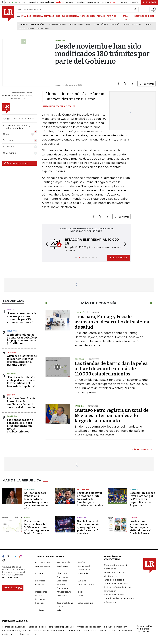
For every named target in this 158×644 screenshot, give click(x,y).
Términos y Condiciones (116, 583)
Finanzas (81, 517)
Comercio (12, 416)
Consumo (40, 573)
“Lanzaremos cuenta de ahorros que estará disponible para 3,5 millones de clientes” (22, 318)
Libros (31, 28)
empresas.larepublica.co (61, 627)
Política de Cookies (114, 595)
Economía (83, 573)
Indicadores (41, 592)
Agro (27, 517)
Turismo (134, 517)
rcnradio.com (90, 630)
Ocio (80, 595)
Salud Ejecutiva (85, 603)
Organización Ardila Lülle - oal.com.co (144, 629)
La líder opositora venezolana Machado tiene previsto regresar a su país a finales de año (36, 501)
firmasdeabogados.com (89, 627)
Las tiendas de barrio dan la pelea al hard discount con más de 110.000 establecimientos (20, 426)
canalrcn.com (74, 630)
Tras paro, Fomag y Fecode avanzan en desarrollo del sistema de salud (112, 322)
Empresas (40, 581)
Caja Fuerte (62, 566)
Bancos (11, 310)
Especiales (62, 581)
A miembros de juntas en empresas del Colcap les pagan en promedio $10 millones (22, 339)
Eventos (82, 581)
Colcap (147, 24)
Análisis (81, 562)
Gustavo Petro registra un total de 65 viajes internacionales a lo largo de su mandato (112, 416)
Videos (60, 610)
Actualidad (83, 489)
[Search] (135, 9)
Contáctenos (111, 576)
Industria (12, 331)
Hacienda (11, 352)
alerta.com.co (9, 634)
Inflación (116, 24)
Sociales (39, 610)
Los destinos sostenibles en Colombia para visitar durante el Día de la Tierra (140, 527)
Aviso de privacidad (114, 580)
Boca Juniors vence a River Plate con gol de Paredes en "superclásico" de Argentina (143, 499)
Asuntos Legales (43, 566)
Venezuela (29, 489)
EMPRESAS (49, 16)
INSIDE (151, 16)
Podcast (39, 603)
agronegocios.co (37, 627)
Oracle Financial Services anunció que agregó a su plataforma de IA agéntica (88, 527)
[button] (46, 245)
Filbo (22, 28)
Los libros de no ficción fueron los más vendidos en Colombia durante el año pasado (21, 403)
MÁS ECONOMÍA (140, 449)
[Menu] (19, 16)
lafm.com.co (126, 630)
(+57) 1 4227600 (11, 577)
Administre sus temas (16, 163)
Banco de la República (97, 24)
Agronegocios (42, 562)
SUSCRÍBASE (149, 2)
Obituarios (62, 595)
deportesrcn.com (28, 634)
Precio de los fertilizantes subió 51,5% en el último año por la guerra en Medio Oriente (37, 527)
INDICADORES (140, 16)
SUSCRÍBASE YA (119, 258)
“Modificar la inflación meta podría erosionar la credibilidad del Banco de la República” (21, 382)
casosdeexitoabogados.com (17, 630)
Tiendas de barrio (57, 24)
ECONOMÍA (38, 16)
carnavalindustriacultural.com (49, 630)
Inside (81, 592)
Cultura (11, 395)
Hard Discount (76, 24)
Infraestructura (64, 592)
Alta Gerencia (63, 562)
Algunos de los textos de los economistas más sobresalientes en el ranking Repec (22, 360)
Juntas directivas (132, 24)
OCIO (58, 16)
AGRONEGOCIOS (88, 16)
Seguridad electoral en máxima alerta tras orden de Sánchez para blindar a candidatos (90, 499)
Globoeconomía (86, 584)
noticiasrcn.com (108, 630)
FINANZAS (26, 16)
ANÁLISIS (101, 16)
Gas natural (43, 28)
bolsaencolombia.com (116, 627)
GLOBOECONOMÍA (70, 16)
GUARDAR (147, 84)
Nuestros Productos (114, 572)
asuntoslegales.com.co (14, 627)
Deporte (134, 489)
